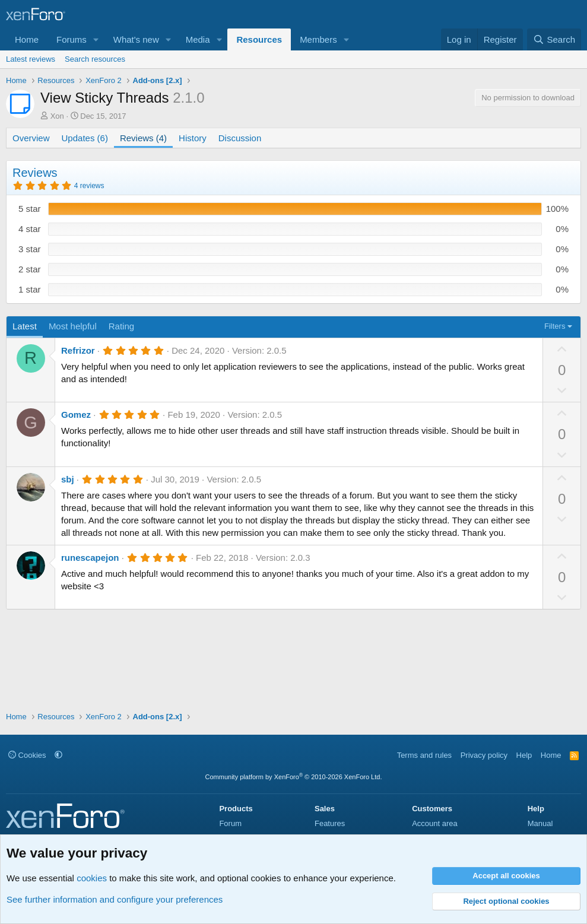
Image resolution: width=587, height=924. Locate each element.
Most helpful (73, 326)
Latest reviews (31, 59)
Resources (259, 39)
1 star (30, 289)
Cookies (27, 755)
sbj (68, 479)
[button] (96, 39)
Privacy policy (484, 755)
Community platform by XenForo (294, 777)
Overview (31, 138)
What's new (136, 39)
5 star (30, 209)
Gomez (76, 415)
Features (330, 823)
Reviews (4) (143, 138)
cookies (92, 878)
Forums (72, 39)
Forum (230, 823)
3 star (30, 249)
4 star (30, 229)
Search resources (95, 59)
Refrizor (78, 350)
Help (524, 755)
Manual (540, 823)
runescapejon (90, 558)
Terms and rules (424, 755)
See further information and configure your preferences (115, 899)
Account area (435, 823)
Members (318, 39)
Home (27, 39)
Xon (57, 116)
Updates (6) (85, 138)
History (193, 138)
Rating (121, 326)
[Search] (554, 39)
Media (198, 39)
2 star (30, 269)
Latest (25, 326)
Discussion (240, 138)
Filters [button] (555, 326)
